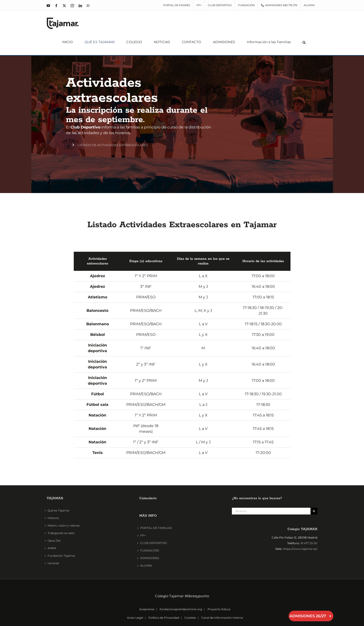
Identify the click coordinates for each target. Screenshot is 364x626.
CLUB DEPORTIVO (153, 543)
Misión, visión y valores (64, 525)
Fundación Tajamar (61, 556)
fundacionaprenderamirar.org (181, 609)
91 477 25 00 (309, 543)
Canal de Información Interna (222, 618)
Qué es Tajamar (59, 510)
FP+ (143, 535)
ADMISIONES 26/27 (311, 616)
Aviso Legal (135, 618)
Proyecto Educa (219, 609)
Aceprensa (147, 609)
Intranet (53, 563)
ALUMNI (146, 566)
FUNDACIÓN (150, 550)
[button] (304, 42)
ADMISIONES (150, 558)
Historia (53, 518)
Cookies (190, 618)
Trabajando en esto (61, 533)
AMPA (52, 548)
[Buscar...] (271, 511)
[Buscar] (314, 511)
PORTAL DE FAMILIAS (156, 528)
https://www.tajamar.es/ (300, 549)
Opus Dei (54, 541)
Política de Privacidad (164, 618)
